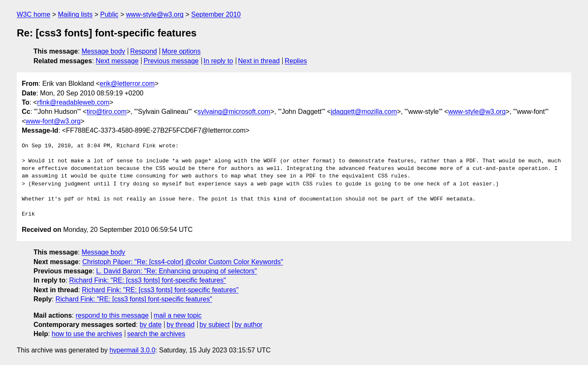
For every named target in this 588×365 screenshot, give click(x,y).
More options (182, 51)
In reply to (218, 61)
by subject (214, 325)
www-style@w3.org (155, 14)
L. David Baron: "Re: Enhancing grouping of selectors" (176, 271)
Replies (296, 61)
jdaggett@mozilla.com (364, 112)
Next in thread (259, 61)
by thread (181, 325)
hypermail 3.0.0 (132, 350)
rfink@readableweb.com (73, 102)
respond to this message (112, 315)
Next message (117, 61)
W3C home (34, 14)
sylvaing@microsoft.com (234, 112)
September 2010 (216, 14)
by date (150, 325)
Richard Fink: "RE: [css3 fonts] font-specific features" (147, 280)
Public (109, 14)
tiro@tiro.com (107, 112)
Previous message (171, 61)
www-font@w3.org (53, 121)
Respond (144, 51)
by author (249, 325)
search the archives (156, 334)
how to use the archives (87, 334)
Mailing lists (75, 14)
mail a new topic (178, 315)
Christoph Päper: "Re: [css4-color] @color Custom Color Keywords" (183, 262)
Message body (103, 51)
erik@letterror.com (127, 84)
